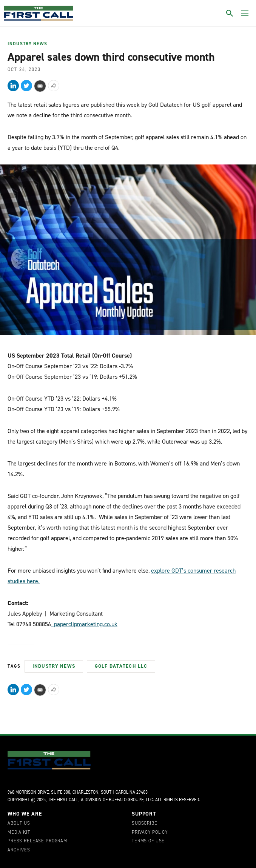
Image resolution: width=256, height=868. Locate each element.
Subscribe (145, 823)
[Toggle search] (230, 13)
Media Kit (19, 833)
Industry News (27, 44)
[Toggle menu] (245, 13)
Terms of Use (148, 841)
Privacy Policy (150, 833)
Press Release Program (37, 841)
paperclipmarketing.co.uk (84, 624)
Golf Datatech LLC (121, 666)
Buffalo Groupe (126, 800)
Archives (19, 850)
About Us (19, 823)
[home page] (39, 13)
